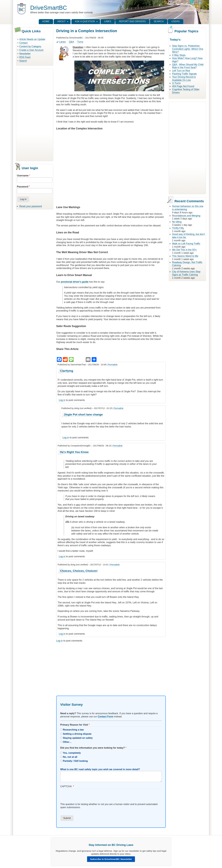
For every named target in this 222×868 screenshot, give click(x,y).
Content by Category (30, 46)
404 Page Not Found (183, 86)
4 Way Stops (179, 55)
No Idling (177, 222)
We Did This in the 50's (184, 250)
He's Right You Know (74, 452)
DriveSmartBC (49, 8)
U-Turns (176, 83)
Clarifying (67, 371)
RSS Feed (25, 57)
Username (23, 176)
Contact (23, 43)
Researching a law (73, 730)
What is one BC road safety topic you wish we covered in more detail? (100, 769)
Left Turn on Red (181, 71)
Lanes (63, 42)
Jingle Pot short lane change (83, 414)
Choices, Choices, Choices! (79, 571)
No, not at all (70, 757)
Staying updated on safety (78, 738)
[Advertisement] (35, 114)
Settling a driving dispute (77, 734)
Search (23, 61)
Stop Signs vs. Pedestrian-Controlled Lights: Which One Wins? (188, 49)
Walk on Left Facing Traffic (186, 244)
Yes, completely (72, 753)
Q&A (72, 42)
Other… (67, 742)
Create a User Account (31, 50)
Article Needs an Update (32, 39)
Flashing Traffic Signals (184, 74)
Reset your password (31, 206)
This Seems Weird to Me (185, 256)
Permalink (113, 365)
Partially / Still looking (75, 761)
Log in (62, 400)
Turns (80, 42)
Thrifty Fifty (178, 228)
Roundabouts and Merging (186, 216)
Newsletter (25, 54)
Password (23, 187)
